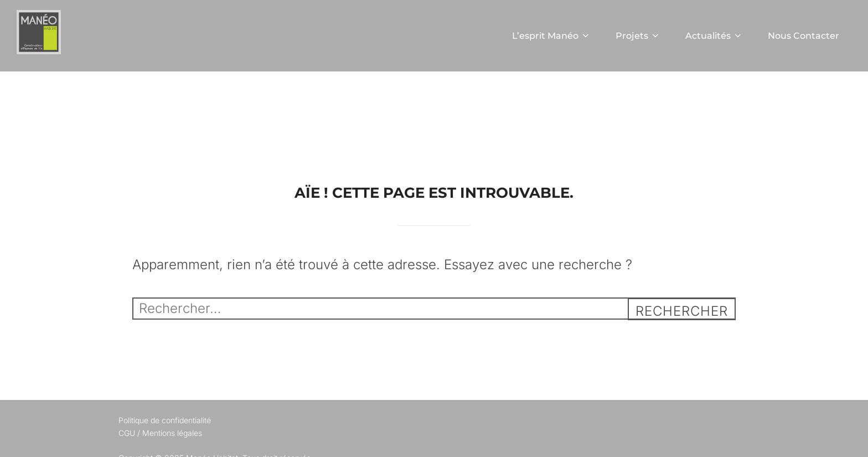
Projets (638, 36)
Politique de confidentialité (165, 420)
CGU (127, 433)
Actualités (714, 36)
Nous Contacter (804, 36)
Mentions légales (172, 433)
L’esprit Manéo (551, 36)
